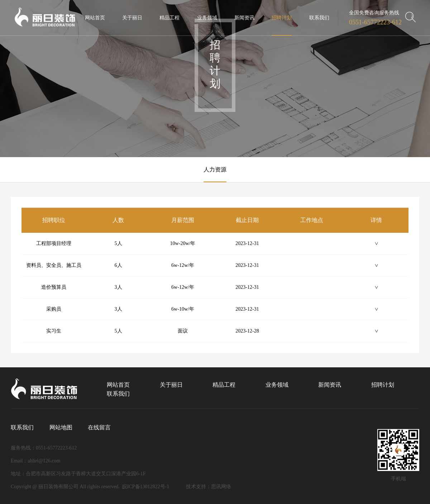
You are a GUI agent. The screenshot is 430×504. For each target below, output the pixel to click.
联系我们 (118, 394)
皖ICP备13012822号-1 (146, 487)
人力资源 (215, 169)
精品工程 (224, 385)
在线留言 (99, 427)
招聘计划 (383, 385)
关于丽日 (171, 385)
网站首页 (118, 385)
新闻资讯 (330, 385)
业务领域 (277, 385)
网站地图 (61, 427)
